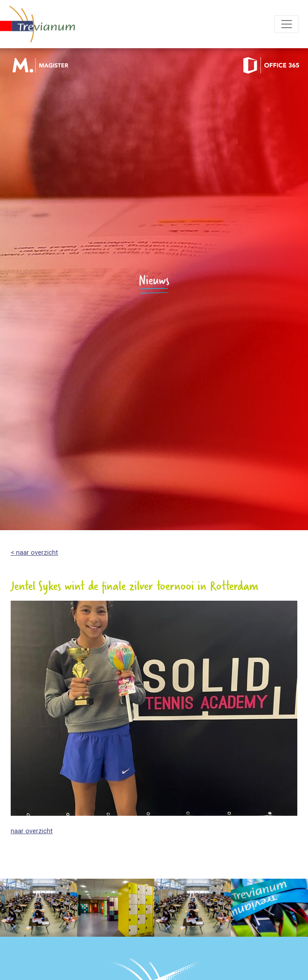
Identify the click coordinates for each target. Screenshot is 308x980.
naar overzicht (32, 831)
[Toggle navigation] (287, 24)
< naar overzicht (34, 553)
